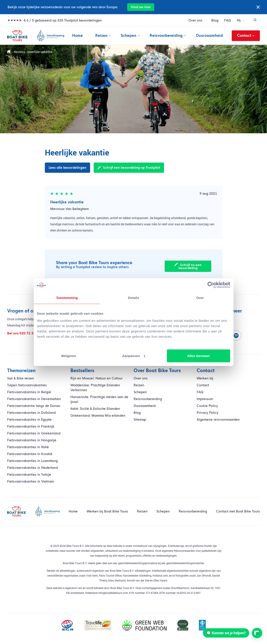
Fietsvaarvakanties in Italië (28, 447)
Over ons (195, 20)
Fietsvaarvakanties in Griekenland (34, 433)
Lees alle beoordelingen (67, 168)
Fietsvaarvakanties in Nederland (32, 468)
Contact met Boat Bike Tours (238, 511)
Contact (246, 36)
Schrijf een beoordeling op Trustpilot (129, 168)
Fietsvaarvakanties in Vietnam (31, 481)
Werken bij (205, 378)
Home (77, 36)
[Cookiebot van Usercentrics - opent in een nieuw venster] (211, 285)
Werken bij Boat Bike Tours (107, 511)
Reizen (101, 36)
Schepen (129, 36)
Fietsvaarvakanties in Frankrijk (31, 426)
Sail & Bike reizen (21, 378)
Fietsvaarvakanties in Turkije (29, 475)
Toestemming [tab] (67, 298)
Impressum (205, 399)
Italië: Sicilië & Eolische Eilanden (95, 409)
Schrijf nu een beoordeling (188, 266)
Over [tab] (200, 298)
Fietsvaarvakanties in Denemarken (34, 399)
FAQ (228, 20)
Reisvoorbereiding (166, 36)
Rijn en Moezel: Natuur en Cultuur (96, 378)
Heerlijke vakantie (67, 202)
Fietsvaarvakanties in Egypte (29, 420)
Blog (215, 20)
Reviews (20, 52)
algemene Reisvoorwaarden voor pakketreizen (189, 551)
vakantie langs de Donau (34, 406)
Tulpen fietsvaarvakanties (27, 385)
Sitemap (140, 420)
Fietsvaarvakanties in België (29, 392)
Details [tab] (134, 298)
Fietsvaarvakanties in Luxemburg (32, 461)
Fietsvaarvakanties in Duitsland (31, 413)
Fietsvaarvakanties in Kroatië (30, 454)
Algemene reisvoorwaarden (218, 420)
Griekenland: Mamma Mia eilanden (98, 416)
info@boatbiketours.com (113, 593)
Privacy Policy (208, 413)
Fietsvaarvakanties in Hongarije (32, 440)
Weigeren (68, 356)
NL (239, 20)
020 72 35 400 (31, 333)
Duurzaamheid (209, 36)
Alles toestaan (198, 356)
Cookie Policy (207, 406)
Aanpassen (134, 356)
